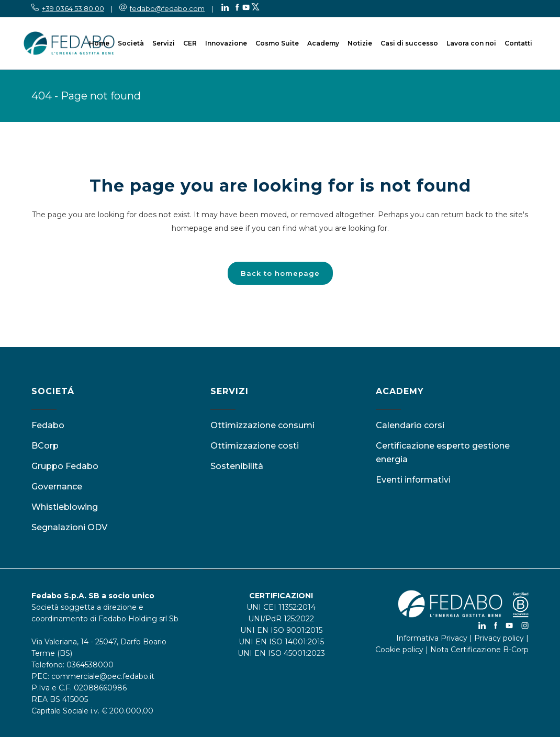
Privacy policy (499, 638)
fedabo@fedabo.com (167, 8)
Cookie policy (399, 650)
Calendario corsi (410, 425)
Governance (57, 487)
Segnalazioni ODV (69, 527)
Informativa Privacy (432, 638)
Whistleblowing (65, 507)
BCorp (45, 446)
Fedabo (48, 425)
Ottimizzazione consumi (262, 425)
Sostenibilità (237, 466)
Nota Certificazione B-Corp (479, 650)
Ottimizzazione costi (255, 446)
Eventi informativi (413, 480)
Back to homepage (280, 273)
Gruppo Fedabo (65, 466)
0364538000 (90, 665)
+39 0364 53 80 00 (73, 8)
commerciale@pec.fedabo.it (103, 676)
